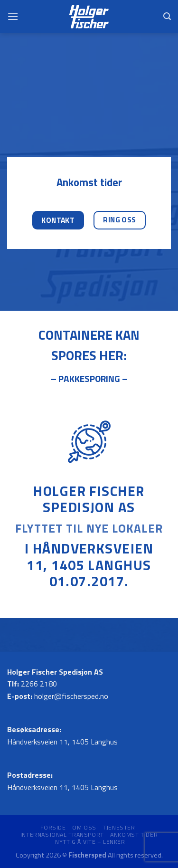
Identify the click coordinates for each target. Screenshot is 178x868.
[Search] (167, 16)
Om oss (84, 827)
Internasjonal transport (62, 835)
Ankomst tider (134, 835)
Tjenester (119, 827)
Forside (53, 827)
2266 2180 (39, 684)
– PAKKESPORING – (89, 378)
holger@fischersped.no (71, 696)
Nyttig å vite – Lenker (90, 842)
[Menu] (13, 16)
